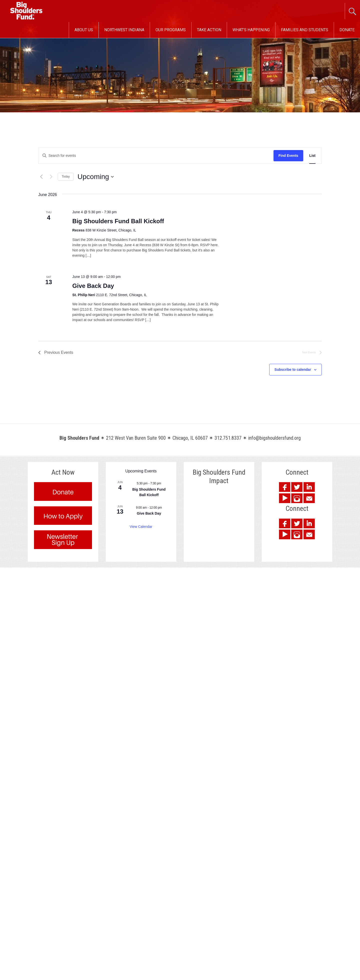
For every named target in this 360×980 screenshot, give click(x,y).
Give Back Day (93, 286)
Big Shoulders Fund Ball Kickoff (118, 221)
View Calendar (141, 527)
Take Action (209, 30)
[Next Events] (51, 177)
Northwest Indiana (124, 30)
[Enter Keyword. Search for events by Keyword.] (156, 156)
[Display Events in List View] (312, 156)
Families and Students (305, 30)
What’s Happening (251, 30)
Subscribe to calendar (293, 370)
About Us (84, 30)
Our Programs (171, 30)
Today (66, 177)
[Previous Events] (41, 177)
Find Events (288, 156)
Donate (347, 30)
